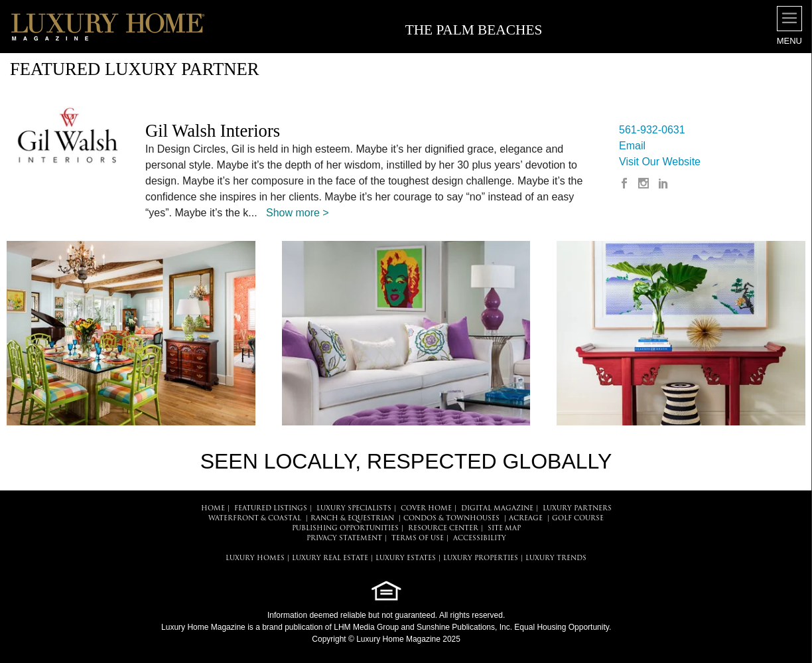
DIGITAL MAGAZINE (497, 509)
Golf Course (578, 519)
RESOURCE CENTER (443, 529)
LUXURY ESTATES (406, 558)
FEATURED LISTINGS (271, 509)
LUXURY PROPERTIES (481, 558)
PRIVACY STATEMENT (344, 539)
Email (632, 146)
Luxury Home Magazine (203, 627)
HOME (213, 509)
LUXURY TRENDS (556, 558)
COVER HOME (426, 509)
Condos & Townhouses (451, 519)
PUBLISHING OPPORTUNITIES (345, 529)
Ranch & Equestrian (352, 519)
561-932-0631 (652, 130)
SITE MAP (504, 529)
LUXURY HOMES (255, 558)
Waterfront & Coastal (255, 519)
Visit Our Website (660, 162)
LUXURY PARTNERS (577, 509)
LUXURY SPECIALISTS (354, 509)
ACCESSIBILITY (480, 539)
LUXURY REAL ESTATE (330, 558)
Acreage (526, 519)
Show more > (298, 213)
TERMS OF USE (418, 539)
